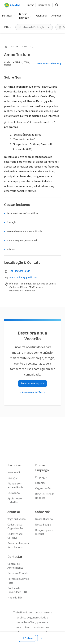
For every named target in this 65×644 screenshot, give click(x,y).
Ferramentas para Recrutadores (18, 545)
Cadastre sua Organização (15, 527)
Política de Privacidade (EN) (17, 590)
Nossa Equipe (43, 525)
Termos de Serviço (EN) (18, 581)
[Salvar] (27, 638)
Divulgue (13, 478)
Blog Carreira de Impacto (45, 496)
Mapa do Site (15, 598)
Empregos (41, 477)
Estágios (40, 483)
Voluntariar (41, 16)
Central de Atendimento (15, 566)
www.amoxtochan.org (49, 64)
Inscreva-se (44, 5)
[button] (8, 16)
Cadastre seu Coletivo (15, 536)
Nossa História (44, 519)
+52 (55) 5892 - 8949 (20, 271)
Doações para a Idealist (44, 532)
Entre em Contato (18, 573)
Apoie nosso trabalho (15, 500)
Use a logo (14, 493)
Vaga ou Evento (17, 519)
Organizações (43, 488)
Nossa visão (14, 472)
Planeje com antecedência (15, 486)
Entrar (30, 5)
